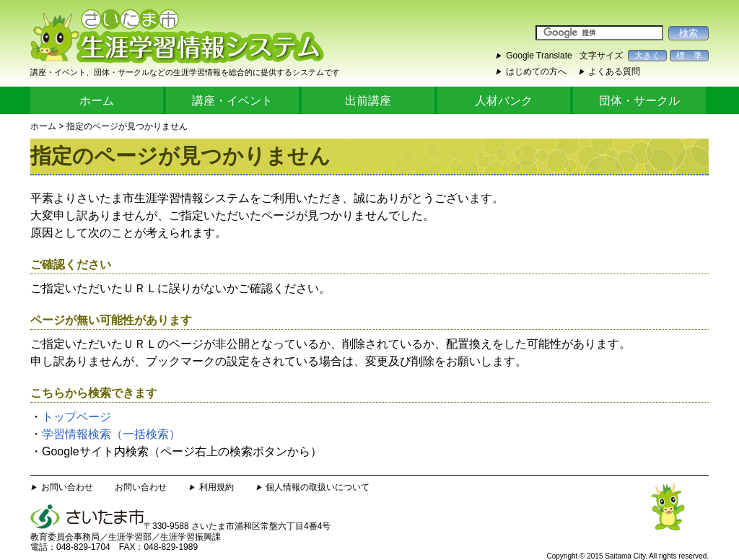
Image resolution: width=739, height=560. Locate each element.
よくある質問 (614, 71)
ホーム (97, 101)
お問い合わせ (67, 487)
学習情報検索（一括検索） (111, 434)
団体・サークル (639, 101)
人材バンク (504, 101)
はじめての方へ (536, 71)
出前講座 (368, 101)
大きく (647, 56)
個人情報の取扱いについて (318, 487)
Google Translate (539, 56)
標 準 (689, 56)
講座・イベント (232, 101)
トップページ (76, 417)
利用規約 (217, 487)
